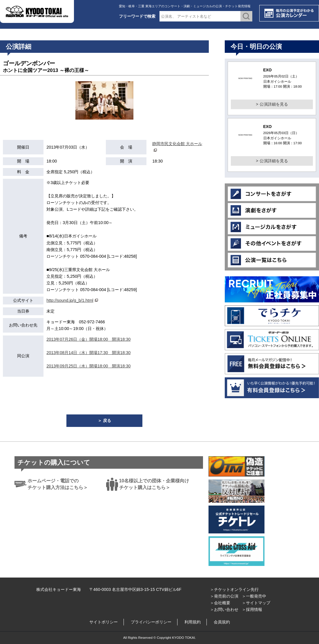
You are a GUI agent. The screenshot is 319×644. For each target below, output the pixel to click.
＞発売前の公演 (224, 596)
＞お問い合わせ (224, 609)
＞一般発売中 (254, 596)
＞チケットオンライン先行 (234, 589)
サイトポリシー (104, 622)
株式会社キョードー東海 (59, 589)
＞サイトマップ (256, 603)
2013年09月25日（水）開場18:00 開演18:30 (88, 366)
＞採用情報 (252, 609)
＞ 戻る (104, 421)
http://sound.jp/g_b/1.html (70, 300)
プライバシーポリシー (151, 622)
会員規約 (222, 622)
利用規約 (193, 622)
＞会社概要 (220, 603)
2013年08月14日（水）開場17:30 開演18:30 (88, 353)
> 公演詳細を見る (272, 104)
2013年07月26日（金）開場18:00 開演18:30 (88, 339)
